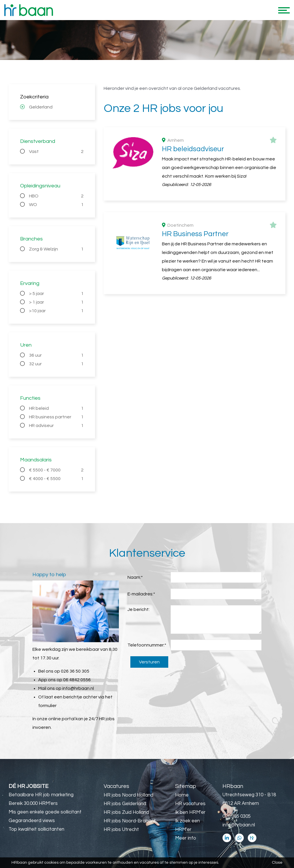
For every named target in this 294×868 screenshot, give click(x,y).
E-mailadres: (141, 594)
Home (182, 795)
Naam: (135, 577)
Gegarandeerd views (32, 821)
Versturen (149, 662)
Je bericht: (139, 609)
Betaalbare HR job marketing (41, 795)
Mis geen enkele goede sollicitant (45, 812)
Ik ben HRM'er (190, 812)
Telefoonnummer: (147, 645)
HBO (56, 196)
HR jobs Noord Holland (128, 795)
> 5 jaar (56, 294)
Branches (31, 239)
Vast (56, 152)
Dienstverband (38, 141)
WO (56, 205)
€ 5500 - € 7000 (56, 470)
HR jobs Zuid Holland (126, 812)
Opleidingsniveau (40, 186)
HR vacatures (190, 804)
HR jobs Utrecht (121, 830)
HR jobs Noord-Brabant (130, 821)
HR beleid (56, 408)
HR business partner (56, 417)
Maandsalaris (36, 460)
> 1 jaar (56, 302)
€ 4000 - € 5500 (56, 479)
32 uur (56, 364)
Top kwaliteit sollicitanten (36, 829)
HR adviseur (56, 426)
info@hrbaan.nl (78, 688)
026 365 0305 (237, 816)
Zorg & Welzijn (56, 249)
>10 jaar (56, 311)
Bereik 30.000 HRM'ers (33, 803)
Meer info (186, 838)
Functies (30, 398)
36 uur (56, 355)
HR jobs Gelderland (125, 804)
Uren (26, 345)
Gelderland (41, 107)
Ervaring (30, 283)
